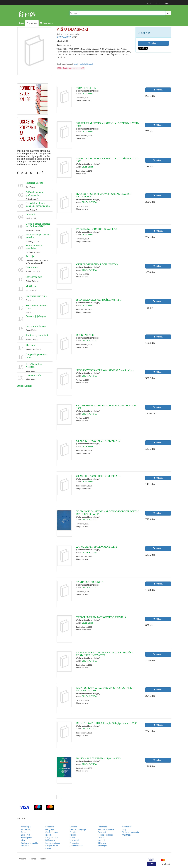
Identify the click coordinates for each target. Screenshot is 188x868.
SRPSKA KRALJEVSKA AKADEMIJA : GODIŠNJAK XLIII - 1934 (108, 125)
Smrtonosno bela (34, 277)
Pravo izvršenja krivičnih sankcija (38, 236)
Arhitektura (26, 829)
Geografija (50, 829)
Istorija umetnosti (53, 843)
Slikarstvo (102, 843)
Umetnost (126, 835)
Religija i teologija (105, 835)
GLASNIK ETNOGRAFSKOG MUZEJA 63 (98, 476)
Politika (73, 835)
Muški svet (31, 286)
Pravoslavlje (75, 840)
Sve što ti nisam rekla (36, 296)
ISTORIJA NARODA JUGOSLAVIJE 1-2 (97, 229)
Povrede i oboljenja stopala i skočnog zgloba (38, 205)
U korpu (153, 43)
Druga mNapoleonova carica (37, 356)
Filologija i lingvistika (30, 843)
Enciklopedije (27, 838)
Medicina (74, 827)
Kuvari (48, 848)
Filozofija (25, 846)
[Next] (59, 797)
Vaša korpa (46, 23)
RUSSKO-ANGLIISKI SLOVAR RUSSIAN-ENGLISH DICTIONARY (104, 195)
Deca (23, 832)
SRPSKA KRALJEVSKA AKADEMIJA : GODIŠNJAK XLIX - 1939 (108, 160)
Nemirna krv (32, 267)
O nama (147, 4)
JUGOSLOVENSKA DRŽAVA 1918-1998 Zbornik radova (105, 370)
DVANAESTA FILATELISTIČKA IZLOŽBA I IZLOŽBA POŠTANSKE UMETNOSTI (105, 654)
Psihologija (103, 827)
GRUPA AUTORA (64, 37)
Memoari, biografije (78, 829)
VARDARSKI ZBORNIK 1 (90, 582)
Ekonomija (26, 835)
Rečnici (101, 838)
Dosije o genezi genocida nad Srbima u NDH (38, 225)
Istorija (48, 835)
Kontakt (158, 4)
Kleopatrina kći (33, 375)
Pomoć (168, 4)
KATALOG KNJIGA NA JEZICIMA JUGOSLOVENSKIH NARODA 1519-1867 (105, 689)
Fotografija (50, 827)
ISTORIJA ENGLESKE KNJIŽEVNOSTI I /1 (99, 300)
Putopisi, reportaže (106, 829)
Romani (101, 840)
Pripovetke (74, 843)
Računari (102, 832)
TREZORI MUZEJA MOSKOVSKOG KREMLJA (101, 617)
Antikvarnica (32, 23)
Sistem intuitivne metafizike (34, 247)
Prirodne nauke (76, 846)
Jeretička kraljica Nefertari (34, 365)
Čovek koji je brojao (36, 316)
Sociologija (103, 846)
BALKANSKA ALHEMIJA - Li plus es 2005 (98, 758)
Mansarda (31, 345)
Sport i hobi (127, 827)
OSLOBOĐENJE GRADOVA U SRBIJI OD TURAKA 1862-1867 (106, 407)
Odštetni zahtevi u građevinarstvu (35, 194)
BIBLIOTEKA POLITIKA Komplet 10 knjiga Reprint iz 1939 (107, 723)
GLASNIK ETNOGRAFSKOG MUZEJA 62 (98, 441)
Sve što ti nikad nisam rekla (37, 307)
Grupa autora (87, 94)
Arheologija (26, 827)
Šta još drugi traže (25, 386)
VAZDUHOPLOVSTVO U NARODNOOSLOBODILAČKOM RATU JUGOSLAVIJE (107, 513)
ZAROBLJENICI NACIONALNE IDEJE (97, 547)
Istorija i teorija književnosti (83, 64)
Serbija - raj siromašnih (37, 335)
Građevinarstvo (52, 832)
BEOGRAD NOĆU (86, 335)
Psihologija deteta (34, 183)
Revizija (30, 256)
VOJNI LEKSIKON (86, 88)
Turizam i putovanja (131, 832)
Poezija (73, 832)
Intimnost (30, 214)
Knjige (21, 23)
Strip (124, 829)
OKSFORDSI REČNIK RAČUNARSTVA (97, 264)
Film (23, 840)
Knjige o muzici (52, 846)
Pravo (72, 838)
